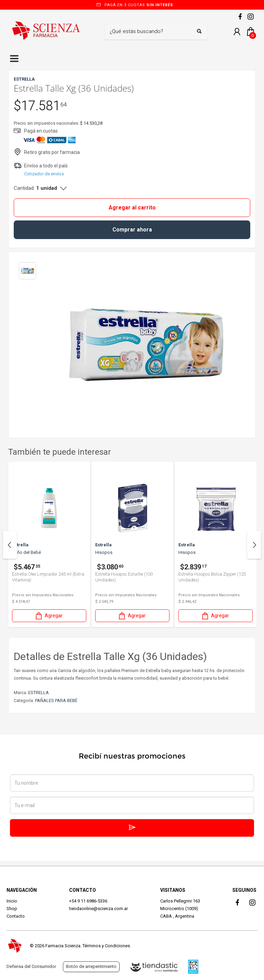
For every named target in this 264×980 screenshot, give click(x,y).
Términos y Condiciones (106, 946)
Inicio (12, 901)
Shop (12, 909)
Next (254, 545)
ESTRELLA (38, 693)
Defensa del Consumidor (31, 966)
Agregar (48, 616)
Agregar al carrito (132, 208)
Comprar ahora (132, 230)
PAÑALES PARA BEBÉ (56, 700)
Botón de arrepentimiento (91, 966)
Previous (10, 545)
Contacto (16, 916)
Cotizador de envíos (44, 174)
